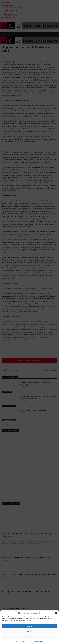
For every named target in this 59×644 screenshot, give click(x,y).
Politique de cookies (20, 641)
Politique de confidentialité (36, 641)
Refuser (29, 631)
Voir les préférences (29, 637)
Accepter (29, 626)
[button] (56, 613)
